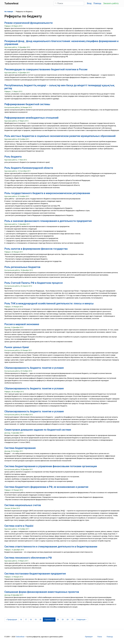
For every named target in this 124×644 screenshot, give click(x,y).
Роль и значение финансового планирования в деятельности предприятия (48, 221)
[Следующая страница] (81, 620)
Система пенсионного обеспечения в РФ (28, 558)
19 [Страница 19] (36, 619)
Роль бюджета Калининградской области (29, 168)
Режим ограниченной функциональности (29, 23)
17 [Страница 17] (26, 619)
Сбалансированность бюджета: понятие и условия (34, 368)
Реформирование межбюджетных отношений (31, 118)
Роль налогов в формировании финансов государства (36, 249)
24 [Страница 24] (68, 619)
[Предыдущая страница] (12, 620)
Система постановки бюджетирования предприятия (35, 574)
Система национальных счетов (23, 505)
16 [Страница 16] (21, 619)
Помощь (97, 3)
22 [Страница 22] (58, 619)
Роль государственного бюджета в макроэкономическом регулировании (47, 193)
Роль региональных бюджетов (22, 267)
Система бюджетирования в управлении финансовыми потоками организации (51, 466)
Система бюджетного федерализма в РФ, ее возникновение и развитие (46, 487)
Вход (89, 3)
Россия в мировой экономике (22, 324)
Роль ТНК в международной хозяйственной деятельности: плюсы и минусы (49, 303)
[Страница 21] (49, 620)
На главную (9, 12)
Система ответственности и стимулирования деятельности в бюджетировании (51, 547)
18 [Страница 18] (31, 619)
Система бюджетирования (20, 448)
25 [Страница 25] (72, 619)
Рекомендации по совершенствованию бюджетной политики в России (46, 69)
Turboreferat (20, 637)
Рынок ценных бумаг (17, 347)
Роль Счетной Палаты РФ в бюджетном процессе (34, 283)
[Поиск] (69, 3)
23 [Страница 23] (63, 619)
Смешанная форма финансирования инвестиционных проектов (42, 592)
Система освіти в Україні (19, 526)
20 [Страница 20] (40, 619)
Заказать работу (111, 3)
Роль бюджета (13, 157)
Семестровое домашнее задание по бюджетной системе (38, 430)
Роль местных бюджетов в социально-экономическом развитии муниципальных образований (60, 136)
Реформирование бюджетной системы (27, 104)
